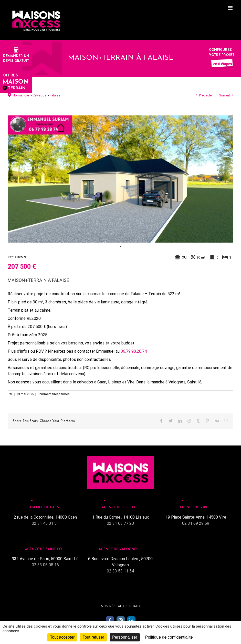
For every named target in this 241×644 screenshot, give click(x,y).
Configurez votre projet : (223, 55)
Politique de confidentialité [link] (169, 637)
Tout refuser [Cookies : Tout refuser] (93, 637)
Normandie (21, 95)
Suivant (225, 95)
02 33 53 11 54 (120, 571)
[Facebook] (110, 620)
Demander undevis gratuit (16, 56)
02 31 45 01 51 (45, 523)
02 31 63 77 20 (120, 523)
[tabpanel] (121, 179)
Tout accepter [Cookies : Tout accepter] (62, 637)
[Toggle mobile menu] (231, 8)
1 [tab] (121, 246)
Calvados (39, 95)
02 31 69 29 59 (196, 523)
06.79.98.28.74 (134, 351)
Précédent (207, 95)
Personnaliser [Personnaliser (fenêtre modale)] (125, 637)
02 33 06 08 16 (45, 565)
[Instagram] (121, 620)
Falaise (55, 95)
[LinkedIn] (131, 620)
